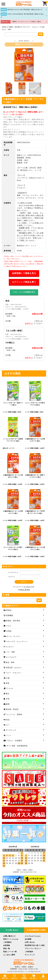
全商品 (4, 27)
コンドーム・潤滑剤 (14, 714)
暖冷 (7, 694)
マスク (8, 626)
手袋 (7, 699)
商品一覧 (7, 948)
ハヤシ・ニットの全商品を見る (24, 292)
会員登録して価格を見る (24, 273)
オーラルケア (11, 657)
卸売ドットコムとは (11, 939)
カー (8, 725)
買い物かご (34, 977)
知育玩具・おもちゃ (13, 668)
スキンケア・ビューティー (17, 641)
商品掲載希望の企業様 (36, 930)
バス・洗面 (10, 652)
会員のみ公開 (37, 314)
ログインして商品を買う (24, 282)
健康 (8, 704)
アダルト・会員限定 (14, 741)
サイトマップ (30, 955)
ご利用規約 (29, 952)
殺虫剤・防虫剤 (12, 709)
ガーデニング (11, 730)
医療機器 (9, 615)
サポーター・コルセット (31, 27)
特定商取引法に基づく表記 (35, 945)
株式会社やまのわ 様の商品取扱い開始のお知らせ (25, 10)
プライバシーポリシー (33, 948)
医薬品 (9, 610)
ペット (8, 735)
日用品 (9, 631)
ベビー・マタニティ (13, 673)
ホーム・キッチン (13, 636)
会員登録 (7, 945)
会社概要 (28, 939)
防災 (8, 720)
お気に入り (14, 977)
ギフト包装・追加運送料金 (17, 746)
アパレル (9, 688)
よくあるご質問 (9, 955)
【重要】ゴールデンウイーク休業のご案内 (26, 22)
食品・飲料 (10, 662)
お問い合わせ (12, 930)
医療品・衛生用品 (15, 27)
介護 (8, 678)
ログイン (28, 323)
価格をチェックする (24, 44)
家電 (7, 683)
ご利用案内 (7, 942)
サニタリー (9, 647)
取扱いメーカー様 (10, 952)
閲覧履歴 (24, 977)
